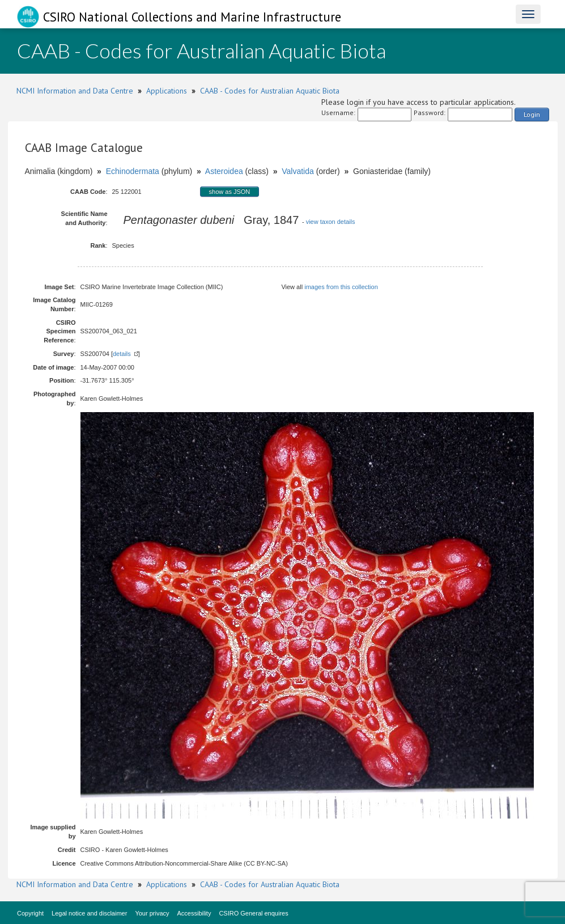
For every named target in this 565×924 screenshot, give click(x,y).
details (122, 354)
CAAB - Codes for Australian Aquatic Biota (270, 91)
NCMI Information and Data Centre (75, 91)
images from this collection (341, 287)
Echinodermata (133, 171)
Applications (167, 91)
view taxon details (331, 222)
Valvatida (298, 171)
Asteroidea (224, 171)
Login (532, 114)
